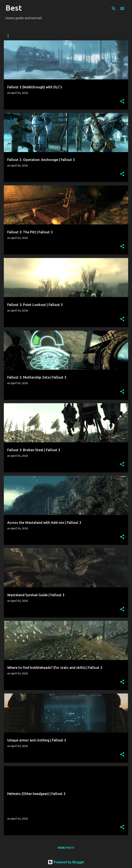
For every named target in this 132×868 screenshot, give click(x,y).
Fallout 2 (63, 36)
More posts (66, 848)
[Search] (114, 8)
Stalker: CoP (38, 36)
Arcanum (12, 36)
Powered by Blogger (66, 862)
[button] (122, 102)
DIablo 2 (86, 36)
